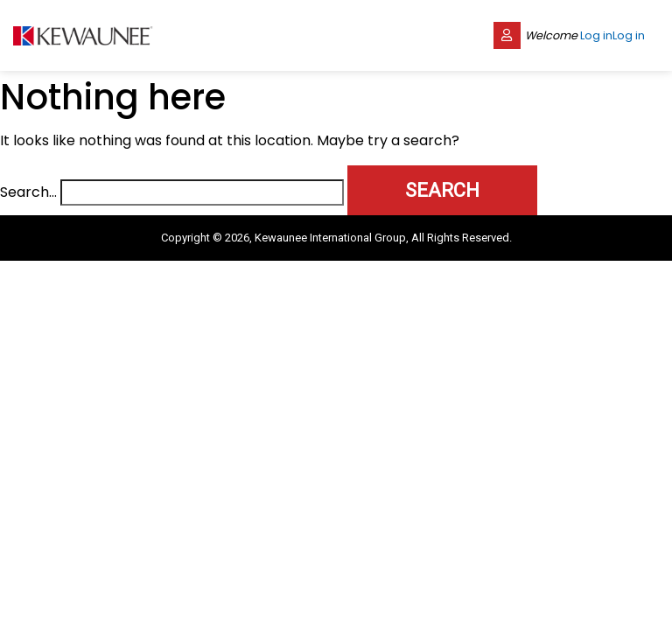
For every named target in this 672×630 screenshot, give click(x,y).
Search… (28, 192)
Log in (596, 35)
